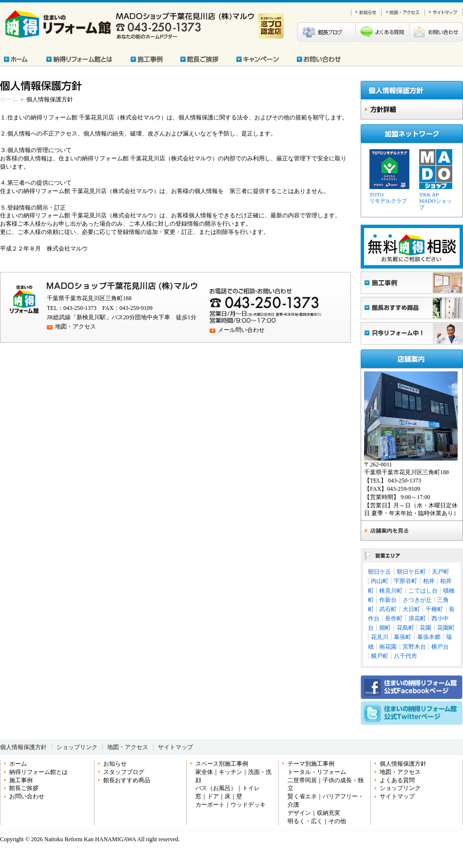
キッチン (231, 772)
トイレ (251, 788)
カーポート (210, 805)
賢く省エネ (302, 796)
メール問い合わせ (241, 330)
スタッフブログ (124, 772)
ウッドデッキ (248, 805)
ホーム (9, 99)
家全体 (204, 772)
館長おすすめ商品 (127, 780)
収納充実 (328, 813)
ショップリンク (77, 747)
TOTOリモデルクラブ (388, 198)
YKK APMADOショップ (435, 201)
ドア (213, 796)
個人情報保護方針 (23, 747)
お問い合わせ (27, 796)
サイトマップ (175, 747)
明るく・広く (305, 821)
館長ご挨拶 (24, 788)
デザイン (299, 813)
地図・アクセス (76, 327)
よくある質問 (397, 780)
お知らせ (115, 764)
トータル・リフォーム (317, 772)
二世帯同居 (302, 780)
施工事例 (21, 780)
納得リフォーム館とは (39, 772)
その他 (337, 821)
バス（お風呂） (216, 788)
